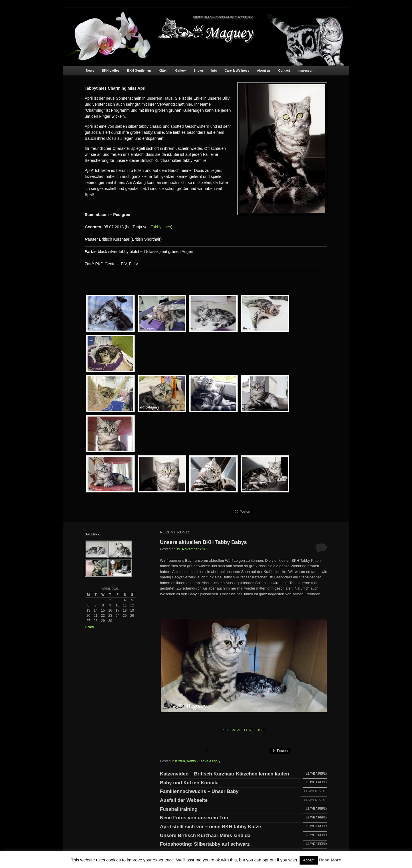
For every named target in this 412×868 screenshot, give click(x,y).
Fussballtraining (179, 809)
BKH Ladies (111, 70)
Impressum (306, 70)
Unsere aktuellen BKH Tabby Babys (203, 542)
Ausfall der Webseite (184, 800)
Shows (198, 70)
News (90, 70)
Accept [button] (309, 860)
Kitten (163, 70)
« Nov (89, 627)
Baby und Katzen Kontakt (189, 783)
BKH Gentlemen (139, 70)
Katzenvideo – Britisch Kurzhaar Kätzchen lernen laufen (225, 774)
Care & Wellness (237, 70)
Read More (330, 860)
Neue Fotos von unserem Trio (194, 818)
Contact (284, 70)
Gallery (180, 70)
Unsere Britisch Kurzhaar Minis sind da (205, 836)
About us (264, 70)
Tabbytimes (161, 227)
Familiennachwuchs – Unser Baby (199, 792)
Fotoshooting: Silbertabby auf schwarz (205, 844)
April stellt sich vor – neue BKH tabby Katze (210, 827)
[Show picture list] (244, 730)
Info (214, 70)
